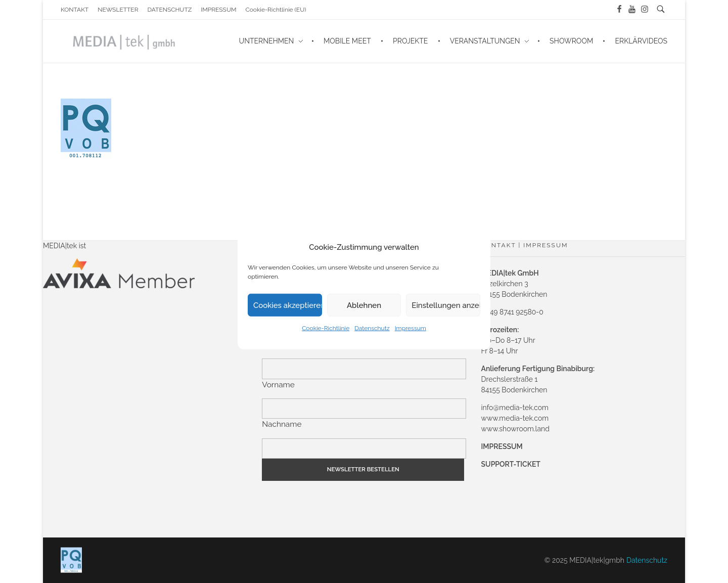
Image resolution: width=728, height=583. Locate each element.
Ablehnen (364, 305)
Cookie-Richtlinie (326, 328)
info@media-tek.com (515, 408)
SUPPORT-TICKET (511, 464)
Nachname (282, 424)
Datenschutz (372, 328)
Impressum (411, 328)
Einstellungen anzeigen (446, 305)
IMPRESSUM (502, 446)
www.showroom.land (515, 429)
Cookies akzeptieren (288, 305)
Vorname (278, 385)
